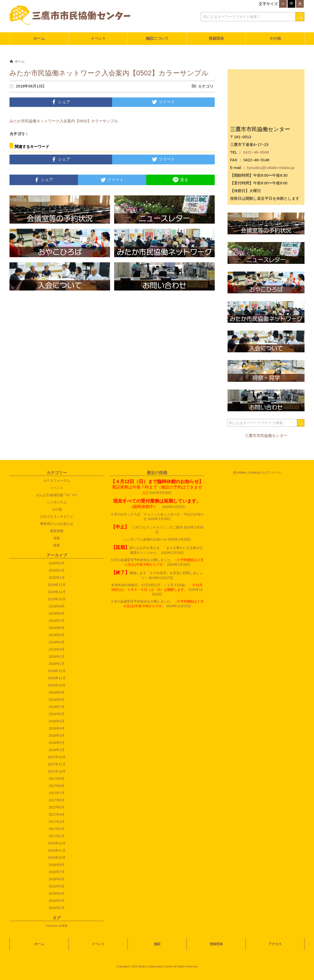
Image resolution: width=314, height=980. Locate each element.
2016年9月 (57, 865)
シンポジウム (57, 502)
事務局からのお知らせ (57, 524)
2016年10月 (57, 858)
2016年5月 (57, 886)
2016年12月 (57, 843)
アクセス (275, 944)
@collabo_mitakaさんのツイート (257, 472)
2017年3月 (57, 822)
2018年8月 (57, 700)
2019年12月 (57, 585)
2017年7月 (57, 793)
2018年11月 (57, 678)
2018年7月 (57, 707)
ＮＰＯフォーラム (57, 481)
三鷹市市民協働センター (266, 436)
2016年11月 (57, 850)
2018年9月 (57, 692)
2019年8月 (57, 613)
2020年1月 (57, 578)
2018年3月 (57, 736)
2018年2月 (57, 743)
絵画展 (63, 926)
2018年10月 (57, 685)
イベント (98, 38)
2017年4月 (57, 814)
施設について (157, 38)
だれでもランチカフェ (57, 517)
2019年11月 (57, 592)
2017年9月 (57, 779)
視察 (57, 538)
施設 (157, 944)
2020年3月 (57, 563)
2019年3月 (57, 649)
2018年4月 (57, 728)
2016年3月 (57, 901)
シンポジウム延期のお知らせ (145, 539)
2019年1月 (57, 664)
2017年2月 (57, 829)
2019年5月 (57, 635)
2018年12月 (57, 671)
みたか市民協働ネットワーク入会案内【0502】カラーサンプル (64, 121)
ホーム (39, 38)
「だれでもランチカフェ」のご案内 (147, 527)
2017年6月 (57, 800)
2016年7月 (57, 872)
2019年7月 (57, 621)
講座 (57, 545)
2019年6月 (57, 628)
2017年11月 (57, 764)
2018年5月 (57, 721)
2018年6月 (57, 714)
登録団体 (216, 38)
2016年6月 (57, 879)
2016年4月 (57, 893)
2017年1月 (57, 836)
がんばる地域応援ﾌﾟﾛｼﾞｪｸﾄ (57, 495)
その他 (275, 38)
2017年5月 (57, 807)
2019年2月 (57, 657)
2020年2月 (57, 570)
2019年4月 (57, 642)
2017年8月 (57, 786)
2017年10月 (57, 771)
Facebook (52, 926)
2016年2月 (57, 908)
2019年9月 (57, 606)
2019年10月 (57, 599)
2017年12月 (57, 757)
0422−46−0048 (256, 152)
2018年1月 (57, 750)
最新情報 (57, 531)
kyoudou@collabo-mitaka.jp (271, 168)
